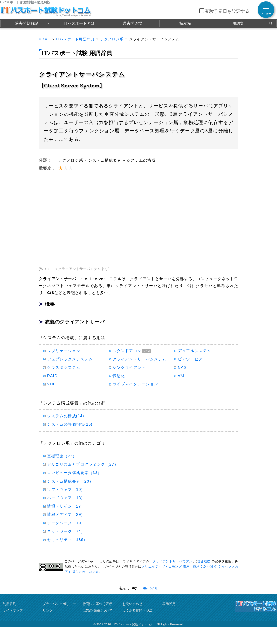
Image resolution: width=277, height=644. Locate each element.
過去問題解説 (27, 23)
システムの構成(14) (66, 416)
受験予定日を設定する (227, 11)
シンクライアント (129, 367)
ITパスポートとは (79, 23)
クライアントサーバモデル (173, 561)
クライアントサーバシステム (139, 359)
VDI (51, 384)
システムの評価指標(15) (70, 424)
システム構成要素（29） (70, 481)
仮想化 (119, 376)
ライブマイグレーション (135, 384)
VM (181, 376)
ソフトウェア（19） (66, 490)
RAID (52, 376)
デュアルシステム (194, 351)
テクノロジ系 (112, 39)
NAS (182, 367)
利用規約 (9, 604)
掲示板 (185, 23)
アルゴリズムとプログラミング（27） (83, 464)
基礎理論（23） (62, 456)
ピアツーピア (190, 359)
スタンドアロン (127, 351)
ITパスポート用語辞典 (75, 39)
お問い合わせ (132, 604)
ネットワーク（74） (66, 531)
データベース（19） (66, 523)
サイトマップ (13, 610)
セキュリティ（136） (67, 540)
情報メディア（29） (66, 514)
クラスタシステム (64, 367)
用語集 (238, 23)
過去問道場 (132, 23)
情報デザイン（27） (66, 506)
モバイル (151, 588)
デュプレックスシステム (70, 359)
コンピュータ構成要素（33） (74, 473)
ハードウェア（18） (66, 498)
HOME (45, 39)
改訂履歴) (204, 561)
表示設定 (169, 604)
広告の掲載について (98, 610)
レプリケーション (64, 351)
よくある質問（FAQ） (139, 610)
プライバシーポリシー (59, 604)
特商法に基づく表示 (98, 604)
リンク (48, 610)
